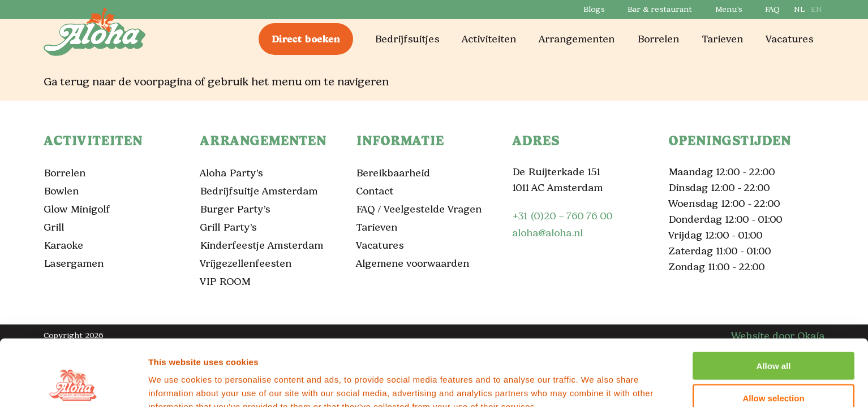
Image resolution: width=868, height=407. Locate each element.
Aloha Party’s (231, 173)
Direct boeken (306, 39)
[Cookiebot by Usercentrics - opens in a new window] (73, 385)
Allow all (774, 307)
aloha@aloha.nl (547, 233)
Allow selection (773, 339)
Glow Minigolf (77, 209)
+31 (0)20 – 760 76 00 (562, 216)
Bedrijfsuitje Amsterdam (259, 191)
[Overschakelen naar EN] (816, 10)
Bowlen (61, 191)
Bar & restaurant (659, 9)
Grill (54, 227)
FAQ (772, 9)
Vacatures (789, 39)
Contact (375, 191)
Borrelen (658, 39)
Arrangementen (577, 39)
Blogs (594, 9)
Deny (774, 371)
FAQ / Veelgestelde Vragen (419, 209)
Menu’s (728, 9)
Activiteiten (489, 39)
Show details (594, 385)
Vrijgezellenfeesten (246, 263)
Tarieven (722, 39)
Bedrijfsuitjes (407, 39)
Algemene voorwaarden (412, 263)
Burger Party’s (235, 209)
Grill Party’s (228, 227)
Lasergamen (74, 263)
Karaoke (63, 245)
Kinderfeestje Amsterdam (261, 245)
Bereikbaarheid (393, 173)
